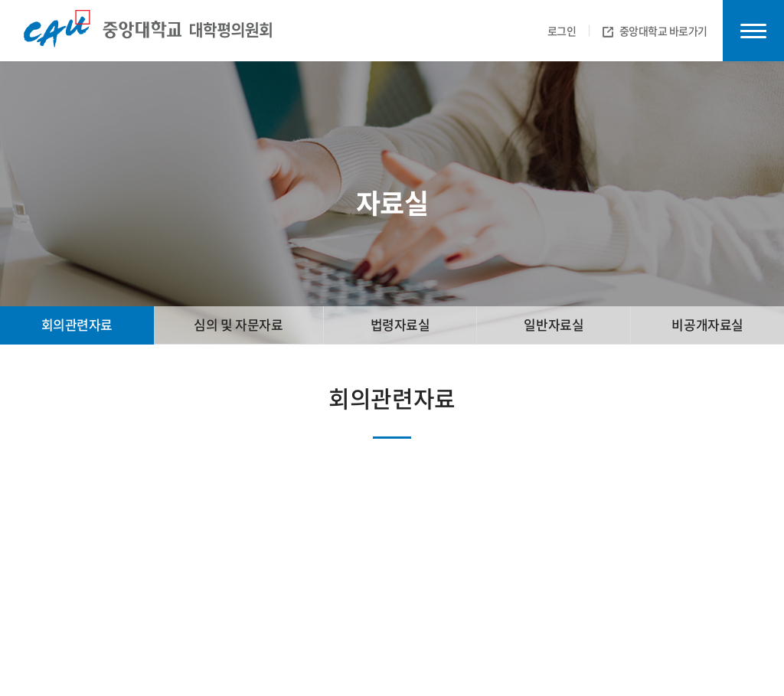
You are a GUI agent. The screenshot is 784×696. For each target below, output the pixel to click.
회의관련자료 (77, 324)
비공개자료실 (707, 324)
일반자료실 (554, 324)
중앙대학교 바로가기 (655, 31)
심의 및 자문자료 (238, 324)
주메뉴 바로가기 (0, 0)
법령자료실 (400, 324)
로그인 (562, 31)
